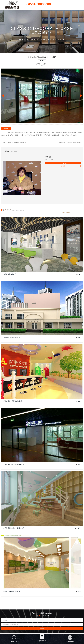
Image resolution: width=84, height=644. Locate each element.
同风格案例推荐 (66, 213)
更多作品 (63, 166)
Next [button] (81, 96)
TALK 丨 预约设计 (63, 163)
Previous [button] (3, 96)
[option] (42, 96)
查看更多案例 (79, 213)
